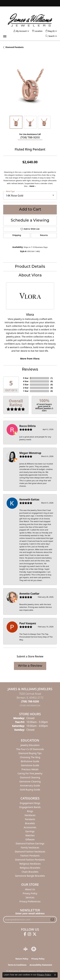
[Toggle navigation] (5, 36)
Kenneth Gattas (29, 499)
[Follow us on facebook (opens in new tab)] (25, 934)
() (52, 378)
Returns (44, 235)
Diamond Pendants (15, 47)
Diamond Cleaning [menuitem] (30, 777)
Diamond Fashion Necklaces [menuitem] (30, 852)
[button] (20, 31)
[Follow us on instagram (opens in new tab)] (29, 934)
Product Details (30, 267)
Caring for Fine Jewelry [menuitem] (30, 773)
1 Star (26, 391)
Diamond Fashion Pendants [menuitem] (30, 860)
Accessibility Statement (41, 965)
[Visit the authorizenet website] (34, 949)
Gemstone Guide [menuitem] (30, 765)
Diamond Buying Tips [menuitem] (30, 753)
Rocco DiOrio (28, 426)
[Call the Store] (30, 701)
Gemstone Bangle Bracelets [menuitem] (30, 876)
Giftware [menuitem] (30, 839)
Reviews (30, 370)
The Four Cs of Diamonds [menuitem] (30, 749)
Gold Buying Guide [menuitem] (30, 790)
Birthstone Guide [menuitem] (30, 761)
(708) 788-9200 (30, 138)
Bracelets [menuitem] (30, 823)
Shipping (17, 235)
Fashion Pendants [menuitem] (30, 856)
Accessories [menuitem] (30, 827)
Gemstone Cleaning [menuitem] (30, 781)
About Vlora (30, 275)
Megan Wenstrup (30, 453)
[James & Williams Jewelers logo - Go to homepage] (30, 20)
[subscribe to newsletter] (52, 919)
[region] (30, 86)
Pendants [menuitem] (30, 819)
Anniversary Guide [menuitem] (30, 786)
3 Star (26, 385)
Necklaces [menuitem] (30, 815)
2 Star (26, 388)
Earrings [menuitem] (30, 831)
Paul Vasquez (28, 623)
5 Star (26, 378)
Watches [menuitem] (30, 835)
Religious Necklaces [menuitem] (30, 864)
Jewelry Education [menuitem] (30, 745)
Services (30, 897)
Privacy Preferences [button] (30, 901)
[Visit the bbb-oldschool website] (25, 949)
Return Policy (22, 959)
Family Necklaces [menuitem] (30, 848)
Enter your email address (30, 913)
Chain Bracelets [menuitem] (30, 872)
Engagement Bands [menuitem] (30, 807)
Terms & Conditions (17, 965)
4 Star (26, 381)
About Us (30, 889)
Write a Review (30, 666)
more (33, 186)
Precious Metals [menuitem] (30, 769)
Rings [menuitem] (30, 811)
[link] (37, 31)
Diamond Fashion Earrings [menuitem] (30, 843)
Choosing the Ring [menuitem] (30, 757)
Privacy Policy (30, 893)
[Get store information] (30, 706)
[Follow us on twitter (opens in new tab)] (35, 934)
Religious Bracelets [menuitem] (30, 868)
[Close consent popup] (55, 975)
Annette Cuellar (29, 594)
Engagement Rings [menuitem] (30, 803)
